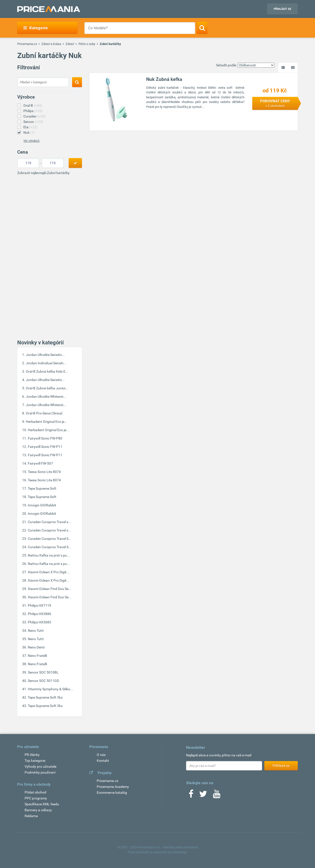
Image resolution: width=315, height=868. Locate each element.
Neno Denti (36, 647)
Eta (31, 127)
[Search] (202, 28)
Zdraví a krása (51, 44)
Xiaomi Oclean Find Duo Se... (50, 589)
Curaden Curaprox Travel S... (50, 539)
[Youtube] (217, 795)
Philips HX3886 (39, 614)
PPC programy (36, 798)
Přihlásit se (282, 9)
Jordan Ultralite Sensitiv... (45, 355)
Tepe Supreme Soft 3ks (45, 697)
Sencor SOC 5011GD (43, 681)
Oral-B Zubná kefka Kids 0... (47, 371)
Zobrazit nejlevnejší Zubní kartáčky (43, 173)
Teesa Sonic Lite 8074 (44, 472)
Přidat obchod (35, 792)
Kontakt (103, 761)
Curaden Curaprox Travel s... (49, 522)
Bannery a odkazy (38, 810)
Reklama (31, 816)
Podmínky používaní (40, 772)
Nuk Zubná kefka (164, 79)
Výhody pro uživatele (40, 766)
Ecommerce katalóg (112, 793)
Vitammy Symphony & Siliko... (50, 689)
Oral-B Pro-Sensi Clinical (44, 413)
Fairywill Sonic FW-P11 (45, 447)
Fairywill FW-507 (40, 463)
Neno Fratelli (37, 656)
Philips (33, 111)
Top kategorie (35, 761)
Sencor (33, 122)
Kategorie (36, 28)
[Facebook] (191, 795)
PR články (32, 755)
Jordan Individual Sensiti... (46, 363)
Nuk (29, 132)
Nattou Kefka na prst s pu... (49, 555)
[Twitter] (203, 795)
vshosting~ (180, 852)
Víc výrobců (31, 141)
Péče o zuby (87, 44)
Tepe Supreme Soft (42, 488)
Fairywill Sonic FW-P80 (45, 438)
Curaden (34, 116)
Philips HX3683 (39, 622)
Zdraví (70, 44)
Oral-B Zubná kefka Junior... (47, 388)
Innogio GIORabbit (42, 505)
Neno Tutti (36, 631)
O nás (101, 755)
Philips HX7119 (39, 605)
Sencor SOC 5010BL (43, 672)
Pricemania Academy (113, 787)
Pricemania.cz (27, 44)
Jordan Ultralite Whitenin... (46, 397)
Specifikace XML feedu (42, 804)
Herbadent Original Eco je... (47, 422)
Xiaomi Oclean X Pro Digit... (49, 572)
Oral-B (33, 105)
